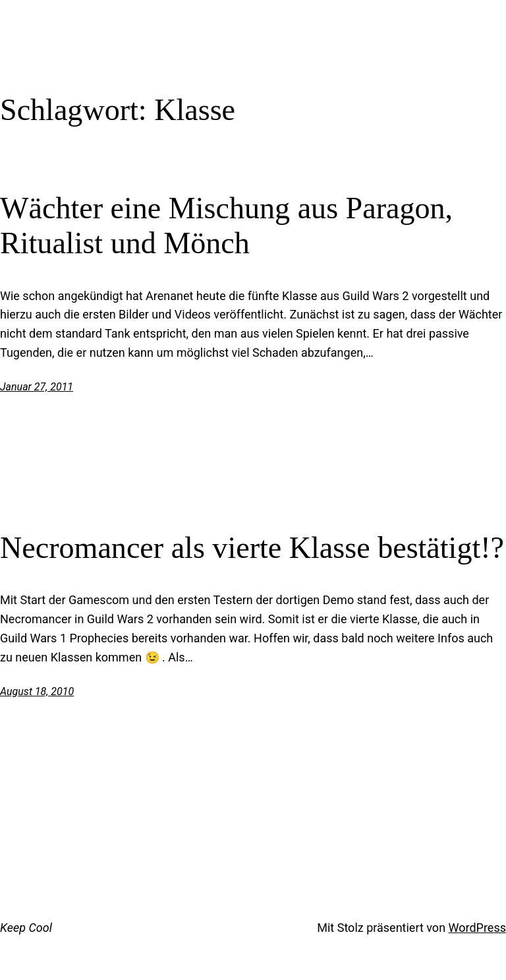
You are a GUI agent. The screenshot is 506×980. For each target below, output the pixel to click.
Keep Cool (26, 928)
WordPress (477, 928)
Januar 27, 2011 (37, 387)
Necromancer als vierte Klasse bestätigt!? (252, 548)
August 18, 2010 (37, 691)
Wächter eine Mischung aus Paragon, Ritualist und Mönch (226, 226)
